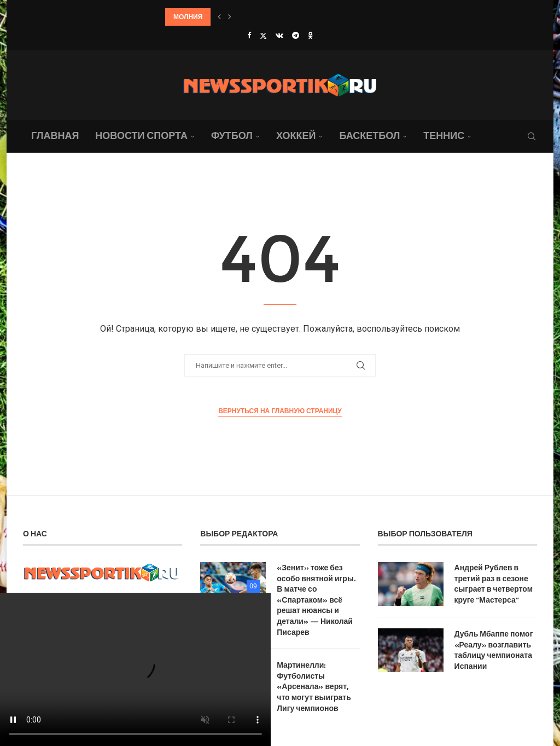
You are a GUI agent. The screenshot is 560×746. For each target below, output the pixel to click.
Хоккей (296, 135)
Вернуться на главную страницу (280, 411)
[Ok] (310, 35)
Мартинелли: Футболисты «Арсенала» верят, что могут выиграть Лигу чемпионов (314, 686)
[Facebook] (249, 35)
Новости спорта (141, 135)
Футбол (232, 135)
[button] (219, 17)
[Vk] (279, 35)
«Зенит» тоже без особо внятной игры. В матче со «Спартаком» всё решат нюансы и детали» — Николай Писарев (316, 600)
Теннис (444, 135)
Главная (55, 135)
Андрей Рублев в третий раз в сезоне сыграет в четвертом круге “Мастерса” (494, 583)
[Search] (532, 136)
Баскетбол (369, 135)
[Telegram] (296, 35)
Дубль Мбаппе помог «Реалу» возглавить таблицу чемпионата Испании (494, 650)
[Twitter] (263, 36)
